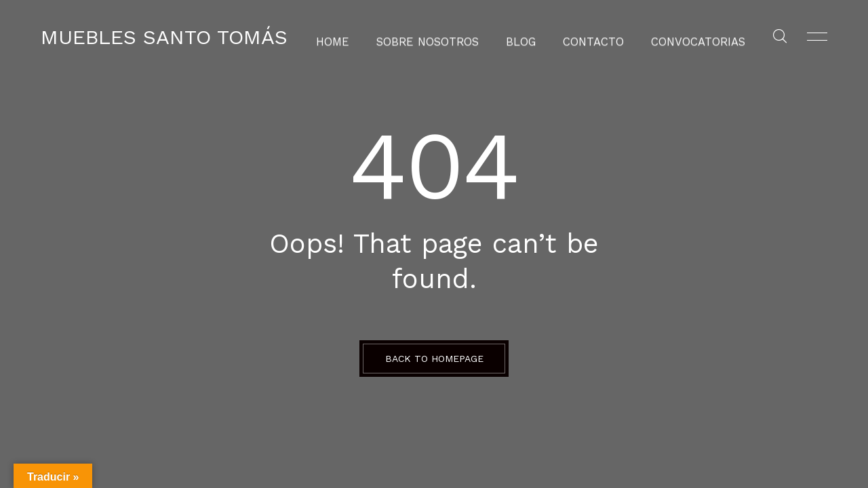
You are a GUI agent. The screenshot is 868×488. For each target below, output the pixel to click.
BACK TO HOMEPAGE (434, 359)
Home (354, 37)
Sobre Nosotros (439, 37)
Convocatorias (682, 37)
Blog (523, 37)
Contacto (589, 37)
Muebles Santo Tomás (164, 37)
